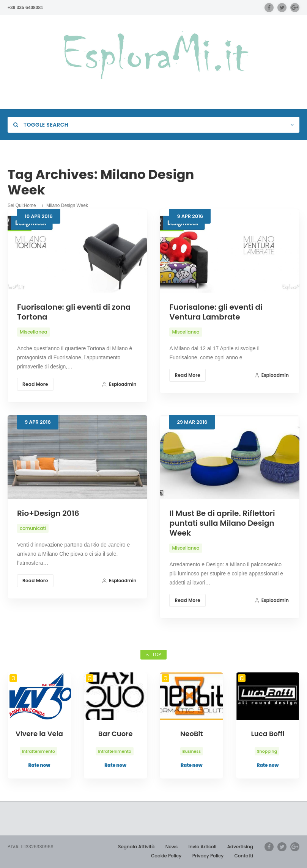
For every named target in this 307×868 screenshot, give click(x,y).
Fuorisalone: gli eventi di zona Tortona (74, 312)
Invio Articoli (202, 847)
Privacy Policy (208, 856)
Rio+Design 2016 (48, 513)
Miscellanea (34, 332)
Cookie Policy (166, 856)
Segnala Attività (136, 847)
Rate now (39, 765)
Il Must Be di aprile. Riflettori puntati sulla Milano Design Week (222, 523)
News (172, 847)
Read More (35, 384)
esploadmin (119, 384)
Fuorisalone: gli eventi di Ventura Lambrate (216, 312)
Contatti (244, 856)
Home (30, 205)
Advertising (240, 847)
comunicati (33, 528)
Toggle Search (41, 125)
